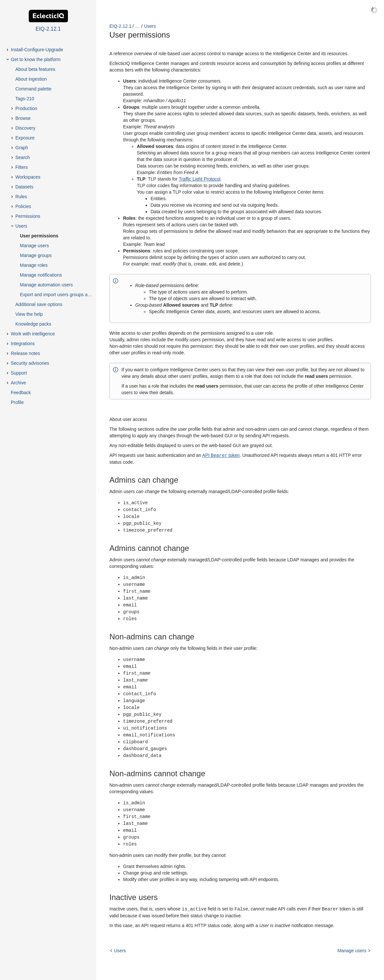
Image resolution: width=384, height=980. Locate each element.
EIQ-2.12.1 (120, 26)
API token (221, 455)
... (137, 26)
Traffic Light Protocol (200, 179)
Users (150, 26)
